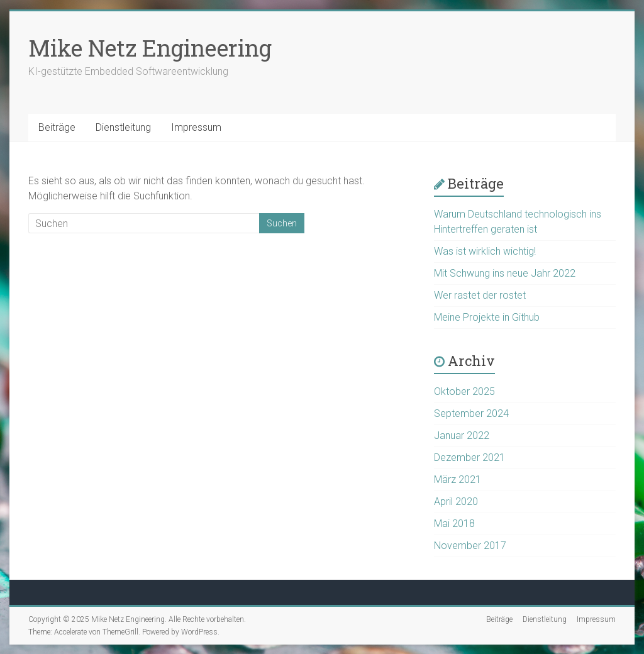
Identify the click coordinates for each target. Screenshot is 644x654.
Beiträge (57, 127)
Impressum (196, 127)
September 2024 (471, 413)
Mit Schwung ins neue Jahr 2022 (505, 273)
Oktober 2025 (464, 391)
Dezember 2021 (469, 457)
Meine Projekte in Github (487, 317)
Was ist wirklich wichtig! (485, 251)
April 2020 (456, 502)
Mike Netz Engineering (150, 48)
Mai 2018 (454, 524)
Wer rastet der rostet (480, 295)
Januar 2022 (462, 435)
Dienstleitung (123, 127)
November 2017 (470, 546)
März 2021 (458, 479)
